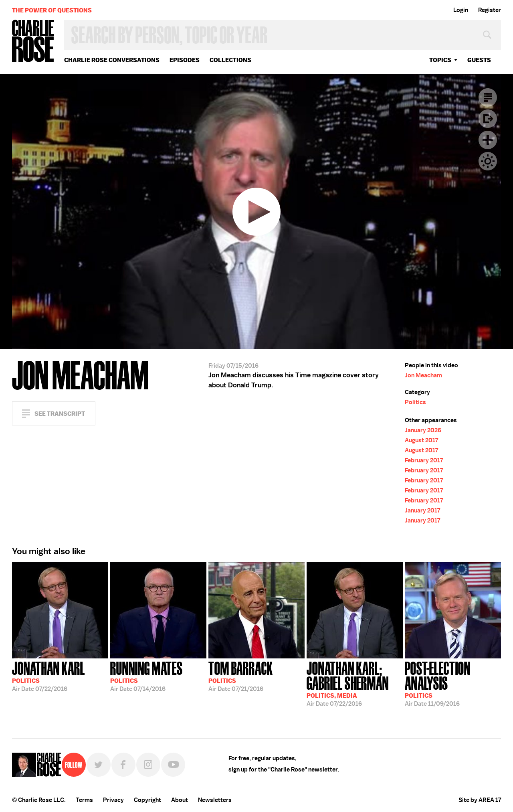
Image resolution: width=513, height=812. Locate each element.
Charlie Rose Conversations (112, 60)
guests (479, 60)
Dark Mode (488, 161)
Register (490, 10)
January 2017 (422, 510)
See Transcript (60, 414)
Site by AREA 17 (480, 800)
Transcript (488, 97)
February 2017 (424, 460)
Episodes (185, 60)
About (180, 800)
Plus (488, 140)
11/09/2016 (453, 683)
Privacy (113, 800)
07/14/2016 (146, 676)
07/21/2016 (241, 676)
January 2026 (423, 430)
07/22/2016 (48, 676)
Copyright (147, 800)
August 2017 (421, 440)
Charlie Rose (33, 42)
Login (461, 10)
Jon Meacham (423, 375)
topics (440, 60)
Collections (230, 60)
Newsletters (215, 800)
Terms (84, 800)
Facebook (123, 765)
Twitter (99, 765)
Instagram (148, 765)
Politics (415, 402)
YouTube (173, 765)
